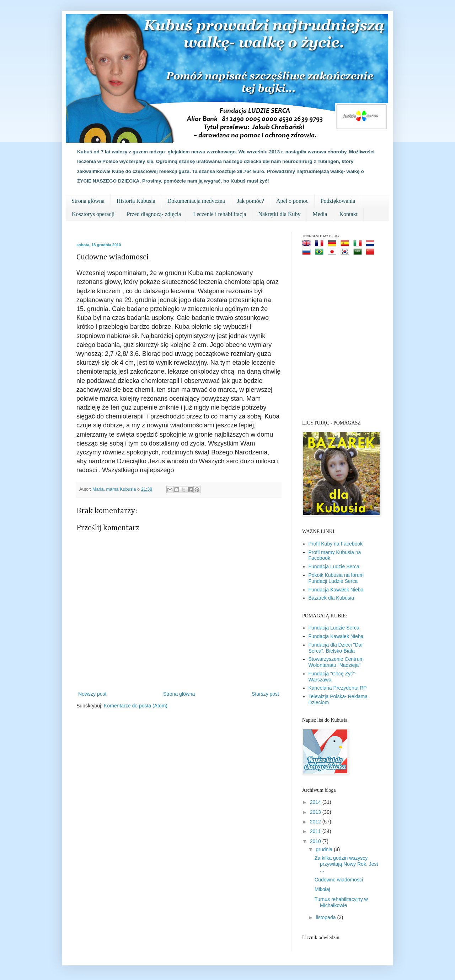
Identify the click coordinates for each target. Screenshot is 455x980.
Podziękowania (338, 201)
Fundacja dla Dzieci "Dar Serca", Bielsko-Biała (336, 648)
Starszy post (265, 694)
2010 (316, 841)
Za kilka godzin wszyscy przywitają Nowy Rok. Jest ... (346, 864)
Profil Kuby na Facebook (336, 544)
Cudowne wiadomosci (339, 880)
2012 (316, 822)
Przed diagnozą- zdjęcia (154, 214)
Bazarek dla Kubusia (331, 598)
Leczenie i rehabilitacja (220, 214)
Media (320, 214)
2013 (316, 812)
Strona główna (88, 201)
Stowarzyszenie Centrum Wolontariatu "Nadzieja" (336, 662)
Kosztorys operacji (93, 214)
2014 (316, 802)
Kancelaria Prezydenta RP (338, 688)
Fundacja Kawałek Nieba (336, 590)
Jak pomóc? (251, 201)
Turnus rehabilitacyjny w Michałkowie (341, 902)
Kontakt (348, 214)
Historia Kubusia (136, 201)
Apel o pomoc (292, 201)
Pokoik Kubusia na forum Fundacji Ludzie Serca (336, 578)
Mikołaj (322, 889)
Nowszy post (92, 694)
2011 (316, 831)
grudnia (325, 849)
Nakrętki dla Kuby (279, 214)
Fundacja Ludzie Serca (334, 567)
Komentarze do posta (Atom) (136, 706)
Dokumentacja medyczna (196, 201)
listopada (326, 917)
